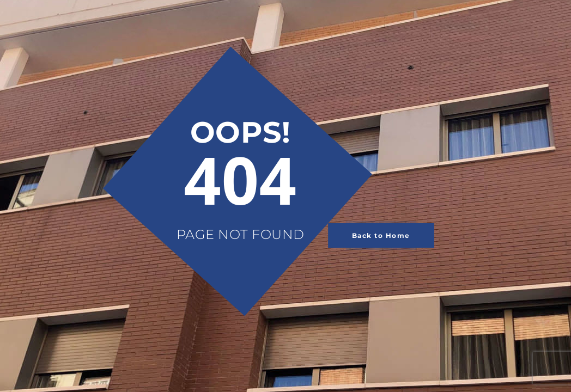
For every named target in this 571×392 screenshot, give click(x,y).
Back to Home (381, 235)
